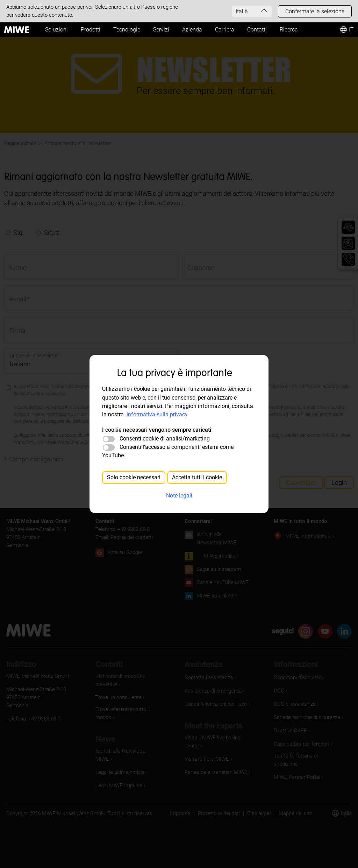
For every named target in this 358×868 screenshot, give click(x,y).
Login (339, 483)
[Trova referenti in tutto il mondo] (134, 713)
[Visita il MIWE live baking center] (224, 742)
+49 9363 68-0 (134, 529)
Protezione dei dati (219, 813)
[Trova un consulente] (124, 698)
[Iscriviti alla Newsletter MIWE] (134, 755)
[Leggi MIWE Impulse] (125, 786)
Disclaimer (259, 813)
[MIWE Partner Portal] (303, 777)
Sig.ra (52, 233)
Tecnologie (127, 30)
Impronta (180, 813)
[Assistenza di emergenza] (219, 691)
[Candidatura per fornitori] (307, 744)
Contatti (257, 30)
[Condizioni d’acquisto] (303, 678)
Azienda (192, 30)
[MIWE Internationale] (314, 536)
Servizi (161, 30)
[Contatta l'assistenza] (214, 678)
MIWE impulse (220, 556)
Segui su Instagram (219, 569)
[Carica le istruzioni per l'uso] (221, 704)
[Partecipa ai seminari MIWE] (222, 772)
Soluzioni (56, 30)
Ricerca (289, 30)
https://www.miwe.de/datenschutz (138, 421)
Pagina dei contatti (132, 537)
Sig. (19, 233)
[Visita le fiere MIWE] (213, 759)
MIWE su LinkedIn (217, 596)
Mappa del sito (295, 813)
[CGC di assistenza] (300, 704)
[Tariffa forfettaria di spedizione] (313, 760)
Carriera (225, 30)
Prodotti (91, 30)
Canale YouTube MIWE (223, 582)
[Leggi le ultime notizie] (126, 772)
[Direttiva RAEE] (296, 731)
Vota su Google (125, 552)
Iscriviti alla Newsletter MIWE (217, 539)
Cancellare (301, 483)
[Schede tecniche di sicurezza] (313, 718)
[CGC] (285, 691)
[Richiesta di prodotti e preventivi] (134, 680)
